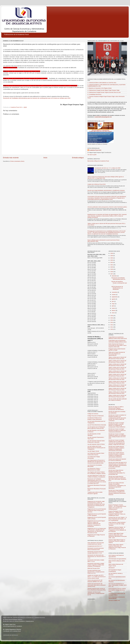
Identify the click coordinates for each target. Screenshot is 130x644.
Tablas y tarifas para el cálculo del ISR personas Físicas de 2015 (117, 372)
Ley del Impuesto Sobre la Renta (96, 444)
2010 (112, 329)
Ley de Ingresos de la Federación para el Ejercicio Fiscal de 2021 (96, 428)
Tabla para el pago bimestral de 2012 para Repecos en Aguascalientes (117, 354)
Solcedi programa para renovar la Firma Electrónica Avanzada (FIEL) (97, 589)
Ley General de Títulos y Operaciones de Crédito (94, 469)
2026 (112, 253)
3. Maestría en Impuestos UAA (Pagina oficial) (99, 88)
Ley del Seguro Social (93, 451)
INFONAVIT (112, 568)
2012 (112, 325)
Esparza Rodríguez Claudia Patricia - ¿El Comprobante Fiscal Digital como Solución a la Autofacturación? (117, 507)
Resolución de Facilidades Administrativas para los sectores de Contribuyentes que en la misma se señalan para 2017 (97, 481)
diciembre (114, 276)
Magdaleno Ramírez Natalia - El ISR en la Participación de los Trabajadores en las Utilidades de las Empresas (117, 529)
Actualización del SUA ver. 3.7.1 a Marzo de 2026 (107, 168)
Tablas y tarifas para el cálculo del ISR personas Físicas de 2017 (117, 375)
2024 (112, 258)
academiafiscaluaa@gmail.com (103, 117)
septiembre (115, 297)
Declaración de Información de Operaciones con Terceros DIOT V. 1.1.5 (97, 557)
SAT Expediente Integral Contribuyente (115, 571)
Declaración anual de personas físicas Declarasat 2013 (96, 549)
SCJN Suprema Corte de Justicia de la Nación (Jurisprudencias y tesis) (117, 590)
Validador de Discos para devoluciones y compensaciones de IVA (96, 593)
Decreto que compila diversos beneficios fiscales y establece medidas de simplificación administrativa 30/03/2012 (116, 455)
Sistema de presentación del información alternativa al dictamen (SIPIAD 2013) (97, 585)
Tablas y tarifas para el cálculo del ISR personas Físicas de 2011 (117, 358)
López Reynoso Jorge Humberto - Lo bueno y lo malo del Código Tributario (117, 524)
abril (113, 306)
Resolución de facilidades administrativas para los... (119, 279)
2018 (112, 272)
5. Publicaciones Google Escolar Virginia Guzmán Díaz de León (104, 92)
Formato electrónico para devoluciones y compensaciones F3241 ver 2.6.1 (96, 572)
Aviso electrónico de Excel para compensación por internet (96, 543)
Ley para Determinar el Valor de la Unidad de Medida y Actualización (96, 476)
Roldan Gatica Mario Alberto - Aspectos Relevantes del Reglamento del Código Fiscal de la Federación (117, 547)
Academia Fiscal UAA (95, 150)
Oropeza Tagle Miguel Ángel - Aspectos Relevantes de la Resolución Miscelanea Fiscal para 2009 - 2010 (118, 536)
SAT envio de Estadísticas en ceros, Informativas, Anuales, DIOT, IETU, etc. (118, 585)
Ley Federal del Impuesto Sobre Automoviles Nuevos (96, 454)
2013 (112, 322)
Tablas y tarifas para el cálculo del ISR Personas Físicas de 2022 (117, 393)
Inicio (45, 158)
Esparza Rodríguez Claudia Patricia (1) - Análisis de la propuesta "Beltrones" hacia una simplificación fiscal (117, 513)
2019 (112, 269)
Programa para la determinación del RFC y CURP (117, 350)
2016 (112, 316)
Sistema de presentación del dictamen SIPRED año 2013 (95, 581)
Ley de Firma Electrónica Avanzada (97, 425)
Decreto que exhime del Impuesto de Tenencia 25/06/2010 (117, 460)
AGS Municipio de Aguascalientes (117, 559)
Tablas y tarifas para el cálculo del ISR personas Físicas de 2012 (117, 361)
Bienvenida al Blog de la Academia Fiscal (98, 161)
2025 (112, 256)
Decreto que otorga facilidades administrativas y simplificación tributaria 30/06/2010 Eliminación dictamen (117, 493)
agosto (114, 299)
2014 (112, 320)
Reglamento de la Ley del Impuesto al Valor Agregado (97, 515)
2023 (112, 260)
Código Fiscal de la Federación (96, 416)
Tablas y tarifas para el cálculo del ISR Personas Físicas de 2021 (117, 389)
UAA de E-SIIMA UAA (114, 600)
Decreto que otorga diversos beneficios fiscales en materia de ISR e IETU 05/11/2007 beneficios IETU (117, 479)
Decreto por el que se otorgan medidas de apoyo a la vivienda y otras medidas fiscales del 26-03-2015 (117, 436)
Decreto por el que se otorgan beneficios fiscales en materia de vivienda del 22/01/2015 (117, 430)
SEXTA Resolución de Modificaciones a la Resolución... (117, 288)
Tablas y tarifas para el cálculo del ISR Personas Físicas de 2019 (117, 382)
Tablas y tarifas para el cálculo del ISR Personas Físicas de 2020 (117, 386)
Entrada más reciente (11, 158)
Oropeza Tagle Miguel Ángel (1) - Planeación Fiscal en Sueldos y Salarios (117, 541)
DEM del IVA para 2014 (94, 568)
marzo (114, 308)
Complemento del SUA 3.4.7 (95, 546)
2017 (112, 274)
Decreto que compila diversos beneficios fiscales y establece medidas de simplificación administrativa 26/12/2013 (116, 449)
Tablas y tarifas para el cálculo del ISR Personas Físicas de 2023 (117, 396)
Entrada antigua (78, 158)
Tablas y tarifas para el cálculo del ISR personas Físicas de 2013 (117, 365)
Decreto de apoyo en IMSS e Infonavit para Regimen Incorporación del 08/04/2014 (116, 408)
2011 (112, 327)
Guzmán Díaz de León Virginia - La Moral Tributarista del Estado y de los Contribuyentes (118, 519)
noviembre (115, 292)
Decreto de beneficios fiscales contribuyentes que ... (119, 283)
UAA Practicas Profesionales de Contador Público (117, 594)
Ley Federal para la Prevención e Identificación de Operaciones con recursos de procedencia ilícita (96, 462)
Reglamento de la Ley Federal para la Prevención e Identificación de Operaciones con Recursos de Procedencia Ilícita (97, 531)
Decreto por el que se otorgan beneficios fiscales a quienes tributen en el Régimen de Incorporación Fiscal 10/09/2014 (117, 425)
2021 (112, 265)
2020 (112, 267)
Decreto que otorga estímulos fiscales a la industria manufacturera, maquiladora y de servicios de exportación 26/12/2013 (117, 486)
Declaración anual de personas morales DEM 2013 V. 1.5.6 (96, 552)
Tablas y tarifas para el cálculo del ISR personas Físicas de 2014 (117, 368)
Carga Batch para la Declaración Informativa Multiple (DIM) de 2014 (118, 341)
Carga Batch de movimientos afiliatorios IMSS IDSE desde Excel (118, 338)
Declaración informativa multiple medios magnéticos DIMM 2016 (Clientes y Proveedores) (96, 565)
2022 (112, 262)
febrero (114, 310)
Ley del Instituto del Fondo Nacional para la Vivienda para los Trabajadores (96, 448)
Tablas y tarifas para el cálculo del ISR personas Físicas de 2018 (117, 379)
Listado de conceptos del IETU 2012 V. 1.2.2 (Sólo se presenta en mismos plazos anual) (97, 577)
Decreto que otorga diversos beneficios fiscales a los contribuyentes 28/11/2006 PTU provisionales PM (117, 472)
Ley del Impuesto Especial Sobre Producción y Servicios (96, 441)
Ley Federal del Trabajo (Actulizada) (94, 457)
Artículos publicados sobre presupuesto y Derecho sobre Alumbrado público (107, 207)
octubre (114, 295)
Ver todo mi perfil (92, 155)
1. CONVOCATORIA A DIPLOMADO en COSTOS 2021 (102, 83)
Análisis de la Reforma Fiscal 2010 (97, 184)
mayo (113, 304)
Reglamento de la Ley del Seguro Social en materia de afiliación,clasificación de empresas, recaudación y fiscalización (96, 524)
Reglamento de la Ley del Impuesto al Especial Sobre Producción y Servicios (97, 510)
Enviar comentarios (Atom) (17, 161)
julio (113, 301)
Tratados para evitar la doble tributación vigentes (95, 493)
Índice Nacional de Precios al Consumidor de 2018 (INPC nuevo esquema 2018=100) (118, 345)
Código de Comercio (93, 414)
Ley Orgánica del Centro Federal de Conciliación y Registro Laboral (96, 473)
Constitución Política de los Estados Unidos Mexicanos (95, 419)
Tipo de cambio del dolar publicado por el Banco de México (118, 400)
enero (113, 313)
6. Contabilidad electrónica (94, 94)
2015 (112, 318)
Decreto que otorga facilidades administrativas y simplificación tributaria (106, 190)
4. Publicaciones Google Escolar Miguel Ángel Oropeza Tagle (103, 90)
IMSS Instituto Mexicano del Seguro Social (116, 565)
